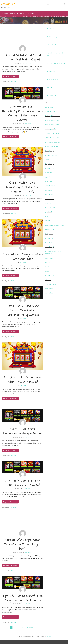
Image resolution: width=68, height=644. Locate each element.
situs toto (48, 280)
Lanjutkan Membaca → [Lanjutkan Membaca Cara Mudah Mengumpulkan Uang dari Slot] (10, 276)
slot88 (47, 271)
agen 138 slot (49, 289)
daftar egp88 (49, 238)
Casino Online (14, 14)
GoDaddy (49, 637)
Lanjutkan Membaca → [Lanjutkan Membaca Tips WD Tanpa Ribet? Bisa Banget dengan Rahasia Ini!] (10, 617)
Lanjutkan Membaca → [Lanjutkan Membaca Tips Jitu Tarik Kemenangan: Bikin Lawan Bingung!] (10, 399)
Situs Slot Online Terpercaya (56, 63)
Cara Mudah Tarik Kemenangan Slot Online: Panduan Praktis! (23, 187)
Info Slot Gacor (52, 72)
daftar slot (49, 190)
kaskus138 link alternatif (53, 116)
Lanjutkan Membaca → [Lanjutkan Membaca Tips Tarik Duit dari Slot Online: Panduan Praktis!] (10, 502)
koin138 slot (49, 243)
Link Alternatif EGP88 (52, 146)
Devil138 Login (50, 151)
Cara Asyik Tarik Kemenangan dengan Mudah (23, 431)
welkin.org (9, 4)
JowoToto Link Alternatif (53, 133)
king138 (48, 262)
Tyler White (28, 63)
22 (22, 628)
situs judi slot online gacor (56, 45)
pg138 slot (49, 212)
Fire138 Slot (51, 29)
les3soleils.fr (49, 195)
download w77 (50, 199)
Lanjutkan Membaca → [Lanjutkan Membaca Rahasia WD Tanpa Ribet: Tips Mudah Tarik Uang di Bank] (10, 565)
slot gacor (48, 173)
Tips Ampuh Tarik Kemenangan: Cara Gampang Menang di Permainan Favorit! (23, 113)
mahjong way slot (51, 129)
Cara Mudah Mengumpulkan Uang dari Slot (23, 257)
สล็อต (47, 160)
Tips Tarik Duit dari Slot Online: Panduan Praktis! (23, 483)
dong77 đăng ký (50, 186)
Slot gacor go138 (51, 284)
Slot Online (4, 14)
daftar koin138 (50, 247)
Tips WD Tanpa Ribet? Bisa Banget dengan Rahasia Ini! (23, 598)
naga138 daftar (50, 229)
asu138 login (49, 258)
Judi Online (31, 14)
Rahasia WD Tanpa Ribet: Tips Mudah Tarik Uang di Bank (23, 544)
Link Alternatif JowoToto (53, 142)
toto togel (48, 267)
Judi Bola (23, 14)
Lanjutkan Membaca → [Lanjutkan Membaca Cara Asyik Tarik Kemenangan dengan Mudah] (10, 450)
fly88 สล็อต (49, 181)
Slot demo (49, 203)
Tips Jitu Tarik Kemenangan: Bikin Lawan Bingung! (23, 380)
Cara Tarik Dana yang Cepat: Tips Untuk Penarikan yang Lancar (23, 310)
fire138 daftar (49, 234)
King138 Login (50, 164)
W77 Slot (50, 88)
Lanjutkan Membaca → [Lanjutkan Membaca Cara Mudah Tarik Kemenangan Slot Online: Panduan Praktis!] (10, 208)
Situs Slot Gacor (50, 208)
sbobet (48, 177)
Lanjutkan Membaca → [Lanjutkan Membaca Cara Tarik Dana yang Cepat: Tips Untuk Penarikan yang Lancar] (10, 332)
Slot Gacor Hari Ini (53, 80)
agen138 (48, 221)
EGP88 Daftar (49, 107)
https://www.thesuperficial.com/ (56, 225)
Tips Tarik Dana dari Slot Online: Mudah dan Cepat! (23, 57)
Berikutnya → (30, 628)
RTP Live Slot (52, 96)
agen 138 (48, 216)
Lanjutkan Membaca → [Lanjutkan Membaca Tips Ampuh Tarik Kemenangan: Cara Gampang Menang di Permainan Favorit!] (10, 137)
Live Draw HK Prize (51, 155)
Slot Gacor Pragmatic (54, 37)
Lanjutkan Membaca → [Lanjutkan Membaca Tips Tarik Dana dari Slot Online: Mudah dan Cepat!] (10, 76)
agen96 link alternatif (52, 112)
